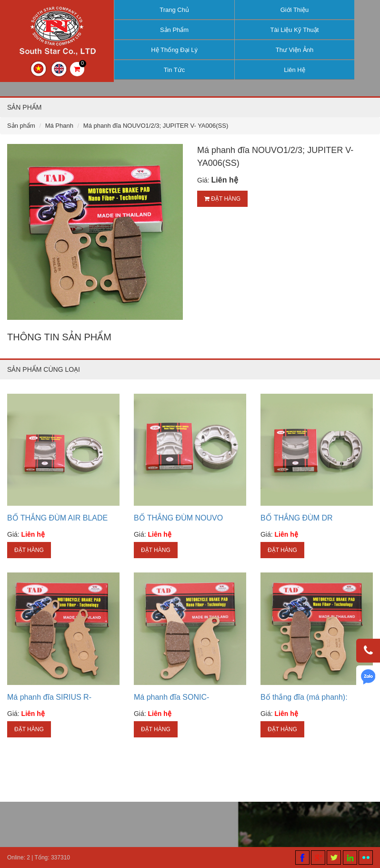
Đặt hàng (222, 199)
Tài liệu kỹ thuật (295, 30)
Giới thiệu (295, 10)
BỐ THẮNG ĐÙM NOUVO (178, 518)
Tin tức (174, 70)
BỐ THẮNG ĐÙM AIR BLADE (57, 518)
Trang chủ (174, 10)
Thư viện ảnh (295, 50)
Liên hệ (295, 70)
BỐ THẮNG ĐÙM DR (297, 518)
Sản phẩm (174, 30)
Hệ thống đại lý (174, 50)
